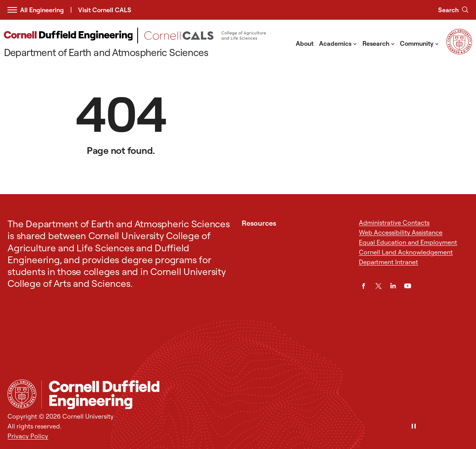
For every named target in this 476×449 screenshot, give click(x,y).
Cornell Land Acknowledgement (406, 252)
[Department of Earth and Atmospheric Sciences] (146, 43)
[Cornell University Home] (22, 394)
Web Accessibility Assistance (401, 232)
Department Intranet (388, 262)
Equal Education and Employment (408, 242)
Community (419, 43)
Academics (338, 43)
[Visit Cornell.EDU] (459, 52)
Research (379, 43)
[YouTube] (408, 286)
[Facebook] (363, 286)
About (305, 43)
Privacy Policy (28, 436)
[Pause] (414, 427)
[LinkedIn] (393, 286)
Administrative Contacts (394, 223)
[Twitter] (378, 286)
